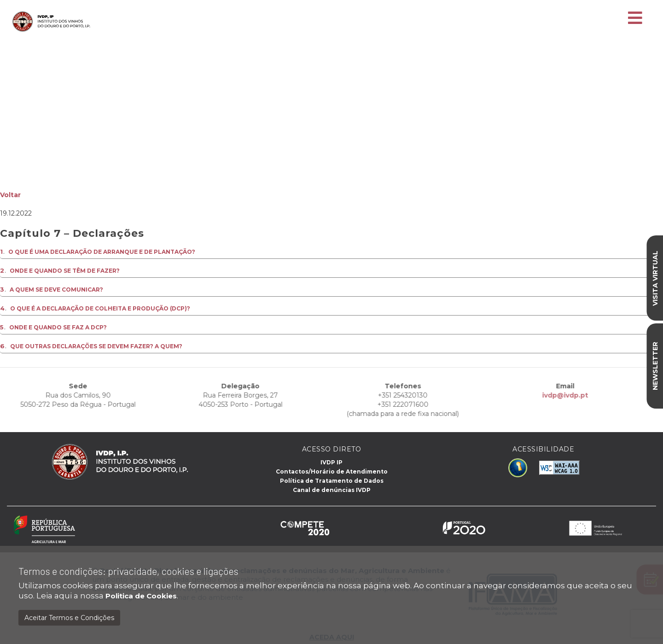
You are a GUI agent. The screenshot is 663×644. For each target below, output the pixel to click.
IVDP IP (331, 462)
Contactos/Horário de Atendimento (332, 471)
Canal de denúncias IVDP (332, 490)
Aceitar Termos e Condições (69, 618)
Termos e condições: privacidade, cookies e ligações (128, 571)
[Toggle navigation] (635, 18)
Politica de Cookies (141, 596)
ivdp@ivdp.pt (533, 395)
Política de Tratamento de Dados (332, 481)
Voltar (10, 195)
